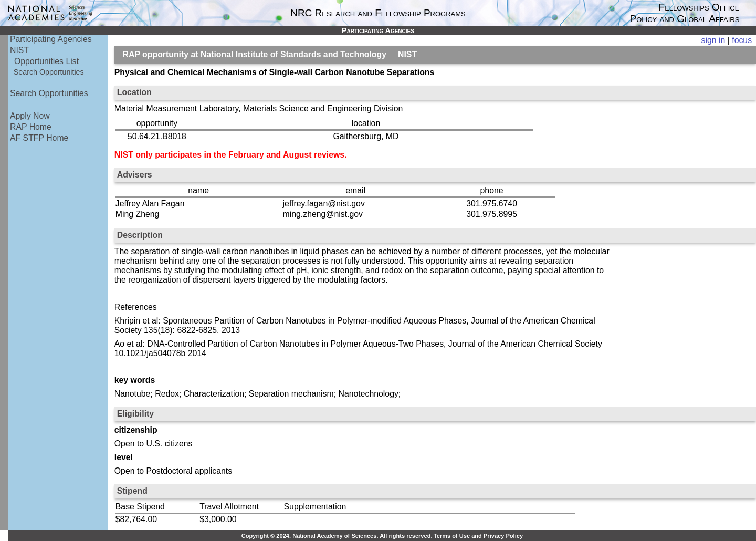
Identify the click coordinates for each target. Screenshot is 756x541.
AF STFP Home (39, 138)
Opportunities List (46, 61)
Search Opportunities (49, 72)
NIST (19, 50)
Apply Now (30, 116)
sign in (713, 40)
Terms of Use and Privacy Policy (478, 536)
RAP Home (31, 127)
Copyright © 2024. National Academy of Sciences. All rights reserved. (337, 536)
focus (742, 40)
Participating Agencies (51, 39)
